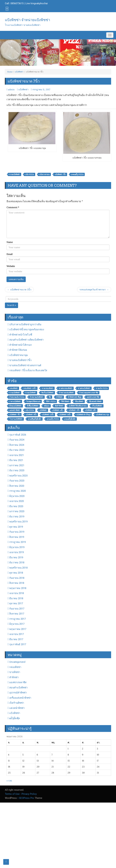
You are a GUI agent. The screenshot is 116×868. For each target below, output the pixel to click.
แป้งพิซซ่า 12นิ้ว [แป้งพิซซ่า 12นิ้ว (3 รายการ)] (48, 415)
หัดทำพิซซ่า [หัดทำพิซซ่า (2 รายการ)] (59, 406)
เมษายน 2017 (17, 634)
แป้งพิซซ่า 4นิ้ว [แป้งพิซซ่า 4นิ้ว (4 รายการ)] (58, 410)
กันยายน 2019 (17, 532)
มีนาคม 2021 (16, 460)
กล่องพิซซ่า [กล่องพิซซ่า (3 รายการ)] (14, 388)
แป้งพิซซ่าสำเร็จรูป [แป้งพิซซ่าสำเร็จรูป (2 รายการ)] (83, 415)
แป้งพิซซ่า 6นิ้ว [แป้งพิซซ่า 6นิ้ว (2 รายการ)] (91, 410)
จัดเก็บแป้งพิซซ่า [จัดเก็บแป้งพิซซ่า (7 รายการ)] (47, 393)
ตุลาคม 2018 (16, 573)
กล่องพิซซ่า (15, 667)
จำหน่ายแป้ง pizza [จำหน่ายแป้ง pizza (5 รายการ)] (17, 397)
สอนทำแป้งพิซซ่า (18, 688)
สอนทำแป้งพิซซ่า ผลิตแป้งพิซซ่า (26, 340)
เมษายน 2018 (17, 593)
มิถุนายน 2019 (17, 547)
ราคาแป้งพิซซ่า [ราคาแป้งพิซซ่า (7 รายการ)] (15, 401)
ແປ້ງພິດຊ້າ (15, 718)
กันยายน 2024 (17, 440)
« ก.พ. (9, 781)
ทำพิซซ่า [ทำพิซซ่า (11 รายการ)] (59, 397)
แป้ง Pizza (30, 174)
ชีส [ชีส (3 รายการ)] (50, 397)
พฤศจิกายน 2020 (18, 476)
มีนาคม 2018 (16, 598)
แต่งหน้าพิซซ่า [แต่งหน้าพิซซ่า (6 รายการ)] (15, 410)
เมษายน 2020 (17, 501)
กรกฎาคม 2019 (18, 542)
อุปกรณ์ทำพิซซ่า (18, 693)
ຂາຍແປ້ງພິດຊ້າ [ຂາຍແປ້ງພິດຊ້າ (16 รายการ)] (70, 419)
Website (11, 266)
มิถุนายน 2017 (17, 624)
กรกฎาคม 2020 (18, 491)
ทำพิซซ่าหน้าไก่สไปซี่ (21, 335)
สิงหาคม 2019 (17, 537)
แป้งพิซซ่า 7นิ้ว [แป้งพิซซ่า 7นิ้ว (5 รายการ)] (15, 415)
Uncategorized (17, 662)
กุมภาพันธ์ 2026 (18, 435)
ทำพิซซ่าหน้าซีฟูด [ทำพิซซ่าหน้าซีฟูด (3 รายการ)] (75, 397)
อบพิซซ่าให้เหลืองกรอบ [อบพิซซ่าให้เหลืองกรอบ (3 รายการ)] (78, 406)
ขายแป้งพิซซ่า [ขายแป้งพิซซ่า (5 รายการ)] (15, 393)
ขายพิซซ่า (15, 672)
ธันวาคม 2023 (17, 450)
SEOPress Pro (26, 798)
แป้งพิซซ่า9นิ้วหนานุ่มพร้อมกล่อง (27, 329)
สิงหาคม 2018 (17, 583)
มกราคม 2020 (17, 511)
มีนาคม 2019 (16, 558)
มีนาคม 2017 (16, 639)
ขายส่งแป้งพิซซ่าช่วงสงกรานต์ (25, 365)
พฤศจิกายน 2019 (18, 522)
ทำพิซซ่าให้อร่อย (18, 350)
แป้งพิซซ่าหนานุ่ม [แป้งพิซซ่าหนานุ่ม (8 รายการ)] (102, 415)
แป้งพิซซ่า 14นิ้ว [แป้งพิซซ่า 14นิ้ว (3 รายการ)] (65, 415)
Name (10, 242)
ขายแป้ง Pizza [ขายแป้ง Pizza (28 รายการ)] (102, 388)
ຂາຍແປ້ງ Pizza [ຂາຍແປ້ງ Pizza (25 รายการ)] (53, 419)
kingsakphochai (39, 3)
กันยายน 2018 (17, 578)
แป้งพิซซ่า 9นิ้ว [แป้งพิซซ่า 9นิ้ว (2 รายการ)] (31, 415)
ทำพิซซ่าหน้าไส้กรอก (20, 345)
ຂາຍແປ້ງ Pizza (77, 174)
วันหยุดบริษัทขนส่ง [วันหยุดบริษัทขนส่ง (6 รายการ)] (33, 401)
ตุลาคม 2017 (16, 603)
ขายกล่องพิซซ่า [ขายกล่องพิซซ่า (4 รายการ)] (47, 388)
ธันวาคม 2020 (17, 470)
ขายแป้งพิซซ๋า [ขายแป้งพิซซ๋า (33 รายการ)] (31, 393)
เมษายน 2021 (17, 455)
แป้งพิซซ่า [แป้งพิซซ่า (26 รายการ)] (43, 410)
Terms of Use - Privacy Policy (21, 794)
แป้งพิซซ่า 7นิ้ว (60, 174)
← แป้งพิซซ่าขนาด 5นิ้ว (19, 290)
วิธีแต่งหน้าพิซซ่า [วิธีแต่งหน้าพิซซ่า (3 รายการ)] (95, 401)
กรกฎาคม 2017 (18, 619)
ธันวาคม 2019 (17, 517)
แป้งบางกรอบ (44, 174)
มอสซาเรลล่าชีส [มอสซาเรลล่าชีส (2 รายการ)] (93, 397)
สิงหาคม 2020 (17, 486)
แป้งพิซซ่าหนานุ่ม (19, 355)
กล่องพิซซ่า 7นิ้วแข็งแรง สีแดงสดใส (28, 370)
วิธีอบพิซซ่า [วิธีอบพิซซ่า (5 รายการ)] (79, 401)
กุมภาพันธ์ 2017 (18, 644)
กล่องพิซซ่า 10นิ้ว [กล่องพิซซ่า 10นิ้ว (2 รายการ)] (30, 388)
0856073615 (17, 3)
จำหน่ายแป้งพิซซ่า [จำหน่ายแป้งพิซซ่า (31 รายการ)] (37, 397)
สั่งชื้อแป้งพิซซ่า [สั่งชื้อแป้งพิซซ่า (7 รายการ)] (33, 406)
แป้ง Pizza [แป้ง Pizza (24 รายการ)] (30, 410)
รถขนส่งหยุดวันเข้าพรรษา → (94, 290)
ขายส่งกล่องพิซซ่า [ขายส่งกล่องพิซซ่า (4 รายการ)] (66, 388)
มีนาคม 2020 (16, 506)
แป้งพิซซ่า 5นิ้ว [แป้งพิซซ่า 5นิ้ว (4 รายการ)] (74, 410)
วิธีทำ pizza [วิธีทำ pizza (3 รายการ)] (51, 401)
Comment (13, 207)
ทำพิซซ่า (14, 677)
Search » (11, 305)
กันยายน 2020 (17, 481)
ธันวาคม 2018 (17, 563)
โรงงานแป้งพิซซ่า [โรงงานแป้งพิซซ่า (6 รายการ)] (16, 419)
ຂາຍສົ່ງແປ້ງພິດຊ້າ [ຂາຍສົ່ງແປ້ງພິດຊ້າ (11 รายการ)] (35, 419)
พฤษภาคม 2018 (18, 588)
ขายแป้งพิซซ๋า (15, 174)
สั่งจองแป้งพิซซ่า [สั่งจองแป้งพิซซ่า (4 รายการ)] (15, 406)
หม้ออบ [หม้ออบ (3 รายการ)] (47, 406)
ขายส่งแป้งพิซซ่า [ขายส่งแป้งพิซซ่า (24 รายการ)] (84, 388)
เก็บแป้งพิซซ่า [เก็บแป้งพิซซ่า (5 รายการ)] (97, 406)
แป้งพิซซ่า (19, 72)
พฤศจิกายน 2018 (18, 568)
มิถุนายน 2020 (17, 496)
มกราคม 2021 (17, 465)
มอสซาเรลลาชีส (18, 682)
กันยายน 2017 (17, 609)
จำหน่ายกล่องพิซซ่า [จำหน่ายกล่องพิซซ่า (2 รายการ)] (66, 393)
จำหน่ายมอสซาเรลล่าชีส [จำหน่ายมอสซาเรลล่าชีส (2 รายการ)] (89, 393)
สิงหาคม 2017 (17, 614)
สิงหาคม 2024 (17, 445)
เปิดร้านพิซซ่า (17, 703)
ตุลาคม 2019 (16, 527)
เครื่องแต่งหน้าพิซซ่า (20, 698)
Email (10, 254)
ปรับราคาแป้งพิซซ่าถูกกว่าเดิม (25, 324)
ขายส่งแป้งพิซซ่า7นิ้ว (20, 360)
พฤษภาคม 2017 (18, 629)
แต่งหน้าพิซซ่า (17, 708)
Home (10, 72)
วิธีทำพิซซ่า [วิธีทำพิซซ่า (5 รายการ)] (65, 401)
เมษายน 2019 (17, 552)
